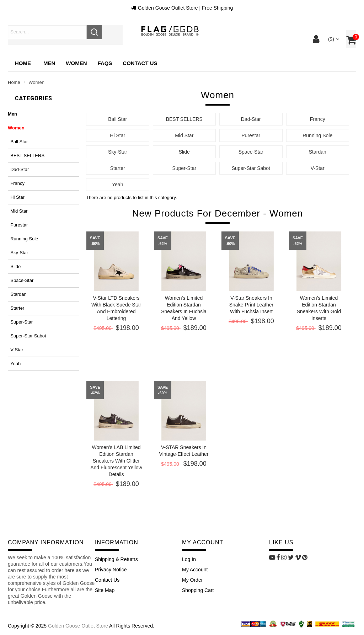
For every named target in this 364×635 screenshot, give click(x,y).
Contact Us (107, 580)
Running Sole (23, 239)
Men (12, 114)
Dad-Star (18, 169)
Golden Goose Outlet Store (78, 626)
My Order (192, 580)
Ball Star (18, 142)
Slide (14, 266)
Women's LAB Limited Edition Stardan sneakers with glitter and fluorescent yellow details (116, 461)
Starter (16, 308)
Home (23, 63)
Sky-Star (18, 253)
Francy (16, 183)
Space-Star (21, 280)
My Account (195, 570)
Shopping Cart (198, 590)
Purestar (18, 225)
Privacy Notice (111, 570)
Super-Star (20, 322)
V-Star (15, 350)
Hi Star (16, 197)
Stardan (17, 294)
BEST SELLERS (26, 156)
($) (333, 39)
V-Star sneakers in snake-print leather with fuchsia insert (251, 305)
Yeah (14, 364)
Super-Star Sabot (27, 336)
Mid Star (18, 211)
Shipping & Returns (116, 559)
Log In (189, 559)
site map (105, 590)
